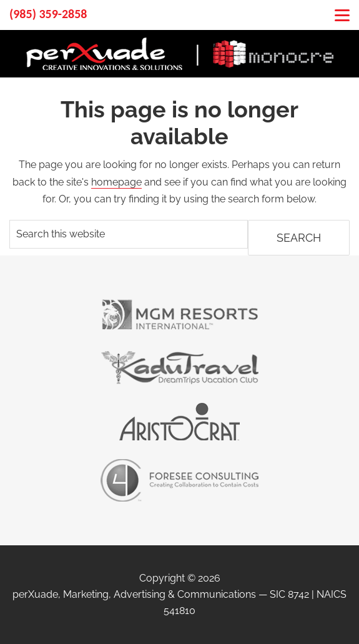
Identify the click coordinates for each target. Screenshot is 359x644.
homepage (116, 182)
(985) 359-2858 (48, 14)
